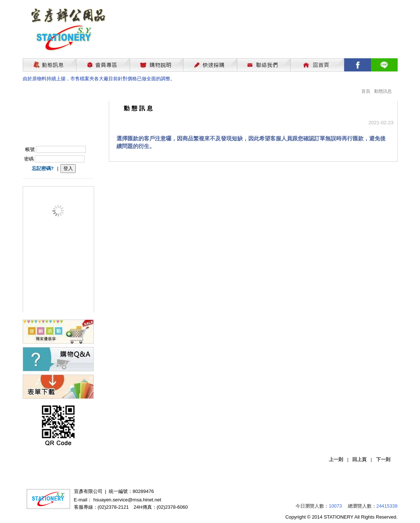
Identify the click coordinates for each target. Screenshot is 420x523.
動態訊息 (383, 91)
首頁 (366, 91)
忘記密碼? (43, 168)
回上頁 (359, 459)
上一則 (336, 459)
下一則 (383, 459)
